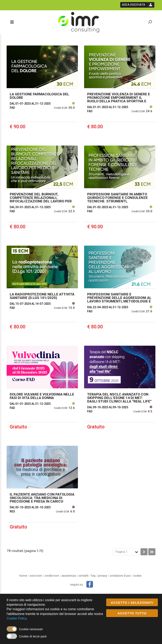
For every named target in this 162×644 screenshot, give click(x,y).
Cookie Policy (17, 619)
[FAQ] (93, 576)
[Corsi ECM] (36, 576)
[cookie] (137, 576)
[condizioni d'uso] (120, 576)
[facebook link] (90, 584)
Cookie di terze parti (33, 636)
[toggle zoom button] (150, 22)
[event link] (42, 92)
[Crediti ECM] (52, 576)
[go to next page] (144, 552)
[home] (23, 576)
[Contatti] (83, 576)
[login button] (137, 5)
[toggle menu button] (12, 22)
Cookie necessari (31, 629)
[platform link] (79, 22)
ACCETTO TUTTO (132, 613)
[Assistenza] (69, 576)
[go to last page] (152, 552)
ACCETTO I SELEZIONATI (132, 603)
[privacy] (103, 576)
